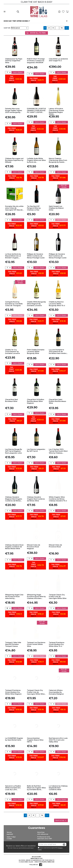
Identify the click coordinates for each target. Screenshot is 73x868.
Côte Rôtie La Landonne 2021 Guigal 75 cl (58, 60)
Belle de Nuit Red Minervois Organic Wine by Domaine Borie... (36, 788)
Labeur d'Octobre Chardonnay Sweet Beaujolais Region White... (56, 111)
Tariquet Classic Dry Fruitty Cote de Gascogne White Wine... (36, 692)
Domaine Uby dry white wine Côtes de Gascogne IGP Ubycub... (14, 208)
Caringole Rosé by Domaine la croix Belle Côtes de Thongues (14, 304)
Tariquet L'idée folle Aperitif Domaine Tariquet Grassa (13, 644)
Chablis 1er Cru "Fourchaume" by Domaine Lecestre (12, 352)
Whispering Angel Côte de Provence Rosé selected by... (14, 597)
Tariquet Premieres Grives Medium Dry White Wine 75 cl (57, 644)
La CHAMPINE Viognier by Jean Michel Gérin (14, 739)
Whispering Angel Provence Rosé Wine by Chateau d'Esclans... (36, 597)
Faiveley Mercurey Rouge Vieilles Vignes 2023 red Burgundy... (14, 110)
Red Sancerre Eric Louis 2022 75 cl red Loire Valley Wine (58, 740)
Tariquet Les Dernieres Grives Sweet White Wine (36, 644)
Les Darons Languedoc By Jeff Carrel (36, 450)
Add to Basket (18, 72)
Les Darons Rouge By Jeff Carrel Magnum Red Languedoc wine (14, 451)
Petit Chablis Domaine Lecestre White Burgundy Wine (36, 352)
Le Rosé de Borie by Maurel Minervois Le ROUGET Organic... (13, 256)
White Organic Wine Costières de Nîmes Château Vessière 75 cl (58, 499)
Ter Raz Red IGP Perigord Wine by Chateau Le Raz (34, 208)
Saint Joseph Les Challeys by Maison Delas (56, 208)
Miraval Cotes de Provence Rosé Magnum (34, 547)
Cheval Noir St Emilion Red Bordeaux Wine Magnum (36, 401)
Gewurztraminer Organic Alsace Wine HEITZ (35, 740)
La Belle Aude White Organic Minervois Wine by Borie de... (36, 160)
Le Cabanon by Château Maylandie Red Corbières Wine (58, 788)
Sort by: (7, 28)
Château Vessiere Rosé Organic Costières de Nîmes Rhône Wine (14, 547)
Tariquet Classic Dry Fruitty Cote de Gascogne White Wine (58, 597)
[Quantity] (7, 72)
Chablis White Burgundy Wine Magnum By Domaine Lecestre (36, 304)
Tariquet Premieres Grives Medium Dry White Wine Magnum (13, 692)
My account (36, 857)
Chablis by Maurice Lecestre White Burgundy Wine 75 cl (57, 304)
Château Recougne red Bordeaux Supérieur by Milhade (14, 160)
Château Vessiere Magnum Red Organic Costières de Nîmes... (14, 499)
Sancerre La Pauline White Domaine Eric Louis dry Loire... (13, 788)
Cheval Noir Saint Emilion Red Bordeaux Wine (57, 401)
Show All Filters (36, 33)
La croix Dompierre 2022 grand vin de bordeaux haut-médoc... (58, 352)
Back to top (61, 820)
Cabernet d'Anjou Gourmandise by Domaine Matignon (56, 692)
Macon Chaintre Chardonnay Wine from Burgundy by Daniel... (58, 160)
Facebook (41, 865)
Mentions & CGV (37, 858)
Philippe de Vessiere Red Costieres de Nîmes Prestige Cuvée (58, 256)
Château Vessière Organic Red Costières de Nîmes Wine (36, 499)
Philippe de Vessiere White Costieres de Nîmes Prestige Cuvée (36, 256)
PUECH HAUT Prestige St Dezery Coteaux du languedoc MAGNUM (36, 61)
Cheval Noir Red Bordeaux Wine (11, 400)
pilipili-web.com (48, 862)
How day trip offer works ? (17, 21)
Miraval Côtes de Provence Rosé (55, 546)
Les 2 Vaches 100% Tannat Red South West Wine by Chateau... (58, 451)
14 (62, 28)
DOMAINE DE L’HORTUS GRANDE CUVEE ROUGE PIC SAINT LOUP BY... (36, 110)
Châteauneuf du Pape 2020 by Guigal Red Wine (14, 61)
